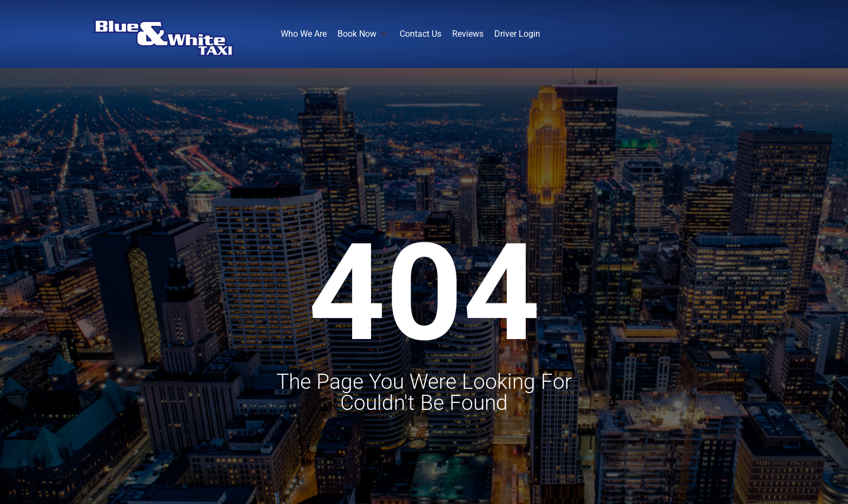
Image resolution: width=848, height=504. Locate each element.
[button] (363, 34)
